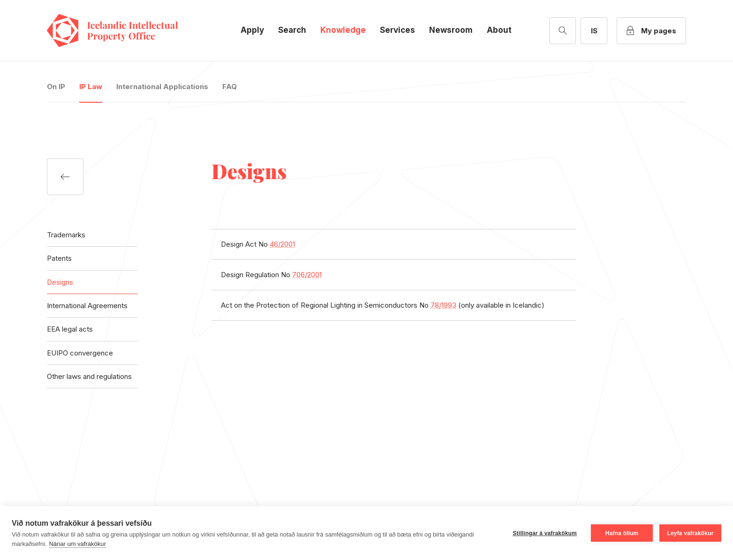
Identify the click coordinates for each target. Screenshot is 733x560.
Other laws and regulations (89, 376)
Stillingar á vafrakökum (545, 533)
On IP (56, 87)
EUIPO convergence (80, 353)
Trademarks (66, 235)
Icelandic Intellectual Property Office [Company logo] (122, 30)
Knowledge (343, 30)
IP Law (91, 87)
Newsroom (451, 30)
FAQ (230, 87)
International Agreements (87, 306)
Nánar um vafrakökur (77, 544)
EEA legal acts (70, 329)
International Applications (162, 87)
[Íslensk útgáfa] (594, 31)
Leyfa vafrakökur (690, 533)
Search (292, 30)
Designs (60, 282)
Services (397, 30)
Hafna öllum (622, 533)
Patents (59, 258)
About (499, 30)
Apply (252, 30)
